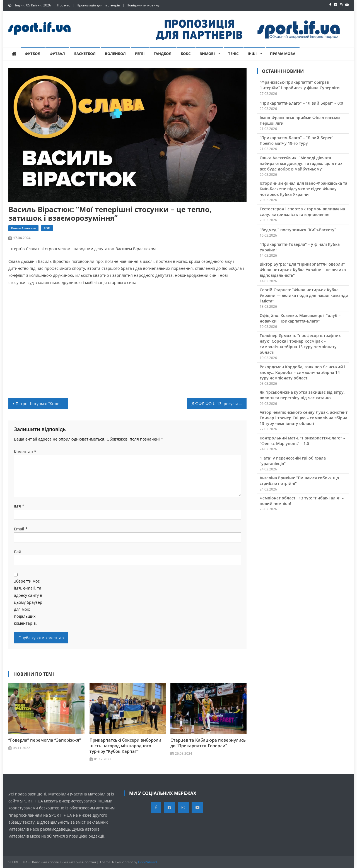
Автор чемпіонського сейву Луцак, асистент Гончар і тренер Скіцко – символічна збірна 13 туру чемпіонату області (304, 418)
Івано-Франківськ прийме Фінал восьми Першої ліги (300, 120)
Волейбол (115, 54)
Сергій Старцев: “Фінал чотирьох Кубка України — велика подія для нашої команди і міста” (304, 295)
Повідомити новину (143, 5)
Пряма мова (283, 54)
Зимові (207, 54)
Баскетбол (85, 54)
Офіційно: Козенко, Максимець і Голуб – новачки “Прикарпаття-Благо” (300, 318)
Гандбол (163, 54)
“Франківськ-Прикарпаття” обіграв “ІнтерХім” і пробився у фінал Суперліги (300, 85)
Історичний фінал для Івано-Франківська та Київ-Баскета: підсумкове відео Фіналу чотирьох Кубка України (303, 189)
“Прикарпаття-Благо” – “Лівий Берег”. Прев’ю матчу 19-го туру (297, 140)
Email (21, 529)
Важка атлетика (23, 228)
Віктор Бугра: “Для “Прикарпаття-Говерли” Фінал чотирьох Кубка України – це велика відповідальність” (303, 270)
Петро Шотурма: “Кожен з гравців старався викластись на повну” (42, 404)
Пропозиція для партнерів (98, 5)
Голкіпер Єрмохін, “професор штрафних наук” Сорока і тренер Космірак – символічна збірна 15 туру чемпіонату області (300, 344)
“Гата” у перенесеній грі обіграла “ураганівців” (293, 461)
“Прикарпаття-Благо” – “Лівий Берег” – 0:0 (301, 103)
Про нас (63, 5)
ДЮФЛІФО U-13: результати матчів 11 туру (219, 404)
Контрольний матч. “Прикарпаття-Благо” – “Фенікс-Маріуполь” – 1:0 (302, 441)
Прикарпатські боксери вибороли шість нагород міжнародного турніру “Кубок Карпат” (125, 746)
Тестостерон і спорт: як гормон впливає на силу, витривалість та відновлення (302, 212)
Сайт (19, 551)
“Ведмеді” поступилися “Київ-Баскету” (298, 230)
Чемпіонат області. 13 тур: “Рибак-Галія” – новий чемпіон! (302, 501)
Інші (252, 54)
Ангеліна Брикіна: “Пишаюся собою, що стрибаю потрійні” (299, 481)
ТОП (47, 228)
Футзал (57, 54)
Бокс (186, 54)
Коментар (25, 452)
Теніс (233, 54)
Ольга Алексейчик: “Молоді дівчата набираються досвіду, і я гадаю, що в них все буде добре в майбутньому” (301, 163)
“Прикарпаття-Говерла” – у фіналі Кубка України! (300, 247)
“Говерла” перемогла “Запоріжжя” (45, 740)
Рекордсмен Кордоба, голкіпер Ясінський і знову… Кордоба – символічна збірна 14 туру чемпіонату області (302, 372)
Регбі (140, 54)
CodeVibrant (148, 862)
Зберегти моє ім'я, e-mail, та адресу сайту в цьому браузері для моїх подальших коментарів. (29, 602)
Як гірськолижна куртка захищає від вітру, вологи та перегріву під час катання (302, 395)
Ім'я (19, 506)
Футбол (33, 54)
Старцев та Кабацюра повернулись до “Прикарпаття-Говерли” (208, 743)
